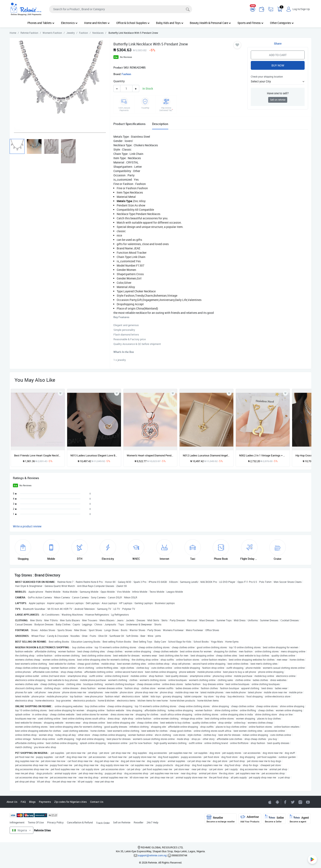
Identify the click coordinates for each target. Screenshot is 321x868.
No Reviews (126, 57)
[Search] (121, 9)
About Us (12, 802)
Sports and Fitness (250, 23)
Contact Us (97, 802)
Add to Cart (278, 55)
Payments (45, 802)
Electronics (69, 23)
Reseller (138, 822)
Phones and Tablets (41, 23)
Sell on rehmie (278, 100)
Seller (274, 819)
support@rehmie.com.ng (152, 855)
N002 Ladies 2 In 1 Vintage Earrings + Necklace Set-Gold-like (263, 455)
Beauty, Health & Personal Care (210, 23)
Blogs (32, 802)
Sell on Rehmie (122, 822)
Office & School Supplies (133, 23)
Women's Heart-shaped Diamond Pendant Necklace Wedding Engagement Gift (150, 455)
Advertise (250, 819)
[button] (278, 81)
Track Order (103, 823)
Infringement (17, 822)
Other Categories (282, 23)
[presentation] (301, 421)
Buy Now (278, 65)
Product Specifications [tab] (129, 124)
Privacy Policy (55, 822)
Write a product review (27, 526)
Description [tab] (160, 124)
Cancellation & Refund (80, 822)
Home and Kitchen (97, 23)
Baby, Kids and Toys (170, 23)
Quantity (119, 81)
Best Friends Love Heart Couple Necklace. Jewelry (38, 455)
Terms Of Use (36, 822)
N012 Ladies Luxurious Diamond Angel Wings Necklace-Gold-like (206, 455)
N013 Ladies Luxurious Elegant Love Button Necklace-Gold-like (94, 455)
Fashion (126, 74)
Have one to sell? (278, 93)
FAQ (23, 802)
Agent (299, 819)
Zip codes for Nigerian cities (71, 802)
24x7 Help (152, 822)
